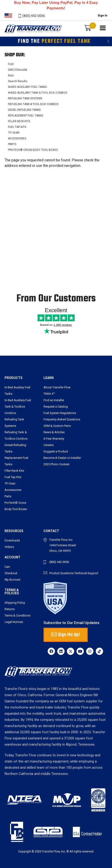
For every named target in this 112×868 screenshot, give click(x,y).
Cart (7, 567)
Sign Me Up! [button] (66, 635)
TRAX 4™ (49, 394)
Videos (9, 547)
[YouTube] (80, 651)
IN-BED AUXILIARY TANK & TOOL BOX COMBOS (38, 93)
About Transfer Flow (57, 387)
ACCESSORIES (17, 138)
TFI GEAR (14, 133)
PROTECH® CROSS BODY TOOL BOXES (33, 150)
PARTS (12, 144)
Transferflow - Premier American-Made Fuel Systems (31, 35)
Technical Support (86, 573)
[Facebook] (51, 651)
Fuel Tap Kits (13, 477)
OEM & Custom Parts (57, 426)
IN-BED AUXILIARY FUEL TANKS (27, 87)
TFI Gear (10, 483)
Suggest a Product (56, 451)
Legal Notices (14, 622)
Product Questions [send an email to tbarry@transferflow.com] (61, 573)
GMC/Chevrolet (18, 70)
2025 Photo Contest (56, 464)
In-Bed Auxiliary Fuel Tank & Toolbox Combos (18, 407)
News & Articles (54, 432)
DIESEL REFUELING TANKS (24, 110)
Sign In (102, 15)
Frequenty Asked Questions (62, 419)
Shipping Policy (15, 603)
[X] (71, 651)
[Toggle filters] (108, 41)
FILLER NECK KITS (19, 121)
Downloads (12, 540)
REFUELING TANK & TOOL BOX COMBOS (33, 104)
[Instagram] (90, 651)
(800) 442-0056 (34, 16)
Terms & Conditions (18, 615)
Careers (49, 445)
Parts (8, 496)
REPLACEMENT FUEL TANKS (26, 116)
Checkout (11, 573)
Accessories (13, 490)
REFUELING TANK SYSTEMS (25, 98)
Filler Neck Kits (14, 471)
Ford (11, 64)
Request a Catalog (56, 407)
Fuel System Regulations (60, 413)
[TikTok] (99, 651)
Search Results (18, 81)
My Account (12, 580)
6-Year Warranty (54, 439)
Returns (10, 609)
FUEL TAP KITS (17, 127)
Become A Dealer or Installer (62, 458)
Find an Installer (54, 400)
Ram (11, 76)
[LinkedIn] (61, 651)
